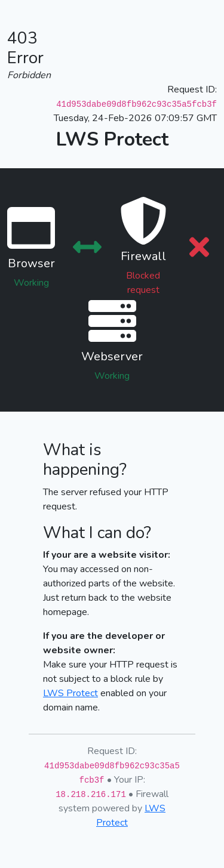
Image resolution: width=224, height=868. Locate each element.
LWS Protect (70, 693)
